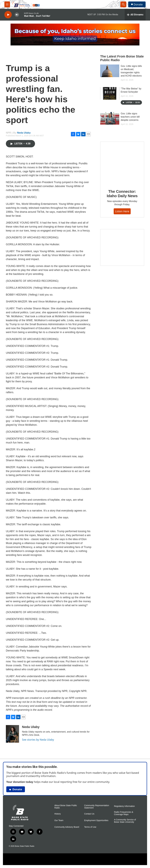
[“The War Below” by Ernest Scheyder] (110, 93)
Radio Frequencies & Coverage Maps (124, 813)
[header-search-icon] (123, 4)
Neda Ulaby (24, 133)
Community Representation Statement (97, 807)
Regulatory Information (124, 806)
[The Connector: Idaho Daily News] (122, 163)
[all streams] (135, 15)
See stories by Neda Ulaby (38, 740)
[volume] (17, 15)
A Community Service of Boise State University (125, 821)
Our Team (59, 820)
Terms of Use (90, 827)
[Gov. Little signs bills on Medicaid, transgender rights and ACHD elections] (110, 71)
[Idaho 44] (122, 247)
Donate (138, 4)
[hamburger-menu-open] (7, 4)
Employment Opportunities (96, 820)
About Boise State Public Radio (66, 807)
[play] (8, 15)
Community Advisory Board (67, 827)
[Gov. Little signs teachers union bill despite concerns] (110, 118)
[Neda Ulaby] (12, 734)
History (58, 814)
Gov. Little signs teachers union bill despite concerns (130, 117)
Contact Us (89, 814)
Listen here (122, 211)
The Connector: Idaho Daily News (122, 194)
